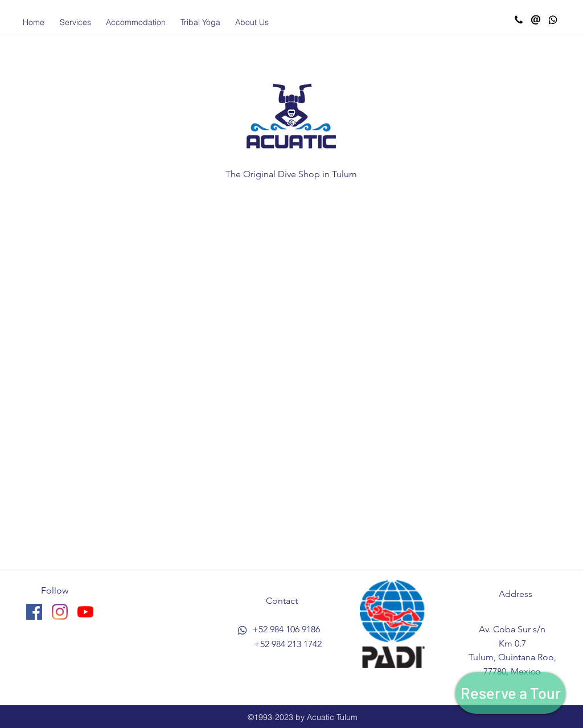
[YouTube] (85, 612)
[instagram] (60, 612)
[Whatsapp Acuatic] (553, 20)
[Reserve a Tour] (510, 693)
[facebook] (34, 612)
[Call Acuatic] (519, 20)
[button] (75, 22)
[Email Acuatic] (536, 20)
